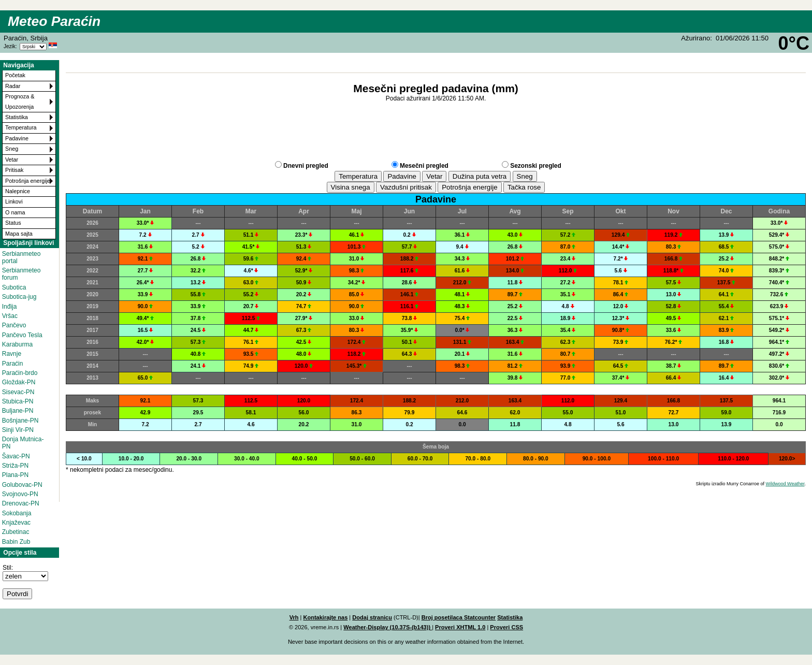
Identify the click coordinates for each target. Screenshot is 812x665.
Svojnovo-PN (20, 494)
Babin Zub (16, 542)
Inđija (10, 307)
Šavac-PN (16, 456)
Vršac (10, 316)
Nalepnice (18, 191)
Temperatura (21, 127)
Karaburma (17, 344)
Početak (15, 75)
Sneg (12, 149)
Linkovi (14, 201)
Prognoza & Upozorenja (20, 101)
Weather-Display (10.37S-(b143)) (388, 627)
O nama (15, 212)
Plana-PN (15, 475)
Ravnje (12, 354)
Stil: (8, 568)
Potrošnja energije (28, 181)
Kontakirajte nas (325, 617)
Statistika (17, 117)
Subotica (14, 287)
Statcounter (480, 617)
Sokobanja (17, 513)
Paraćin (13, 364)
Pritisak (14, 170)
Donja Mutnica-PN (23, 443)
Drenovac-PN (21, 503)
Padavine (17, 138)
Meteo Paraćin (54, 21)
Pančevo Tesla (22, 335)
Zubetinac (16, 532)
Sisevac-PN (18, 392)
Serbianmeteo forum (21, 274)
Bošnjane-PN (20, 421)
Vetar (12, 160)
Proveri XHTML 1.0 (460, 627)
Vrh (294, 617)
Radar (13, 86)
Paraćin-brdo (20, 373)
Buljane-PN (18, 411)
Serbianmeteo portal (21, 257)
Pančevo (14, 325)
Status (13, 223)
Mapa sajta (19, 234)
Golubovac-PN (22, 485)
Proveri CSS (506, 627)
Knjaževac (16, 523)
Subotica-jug (19, 297)
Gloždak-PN (19, 382)
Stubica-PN (18, 401)
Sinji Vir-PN (18, 430)
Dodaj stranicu (372, 617)
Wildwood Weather (785, 484)
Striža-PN (15, 466)
